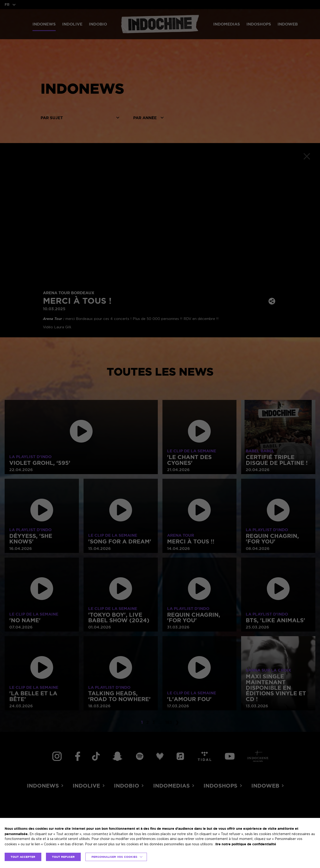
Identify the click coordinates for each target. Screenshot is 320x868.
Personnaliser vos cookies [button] (114, 857)
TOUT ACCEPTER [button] (23, 857)
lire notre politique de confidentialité (246, 844)
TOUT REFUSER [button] (63, 857)
